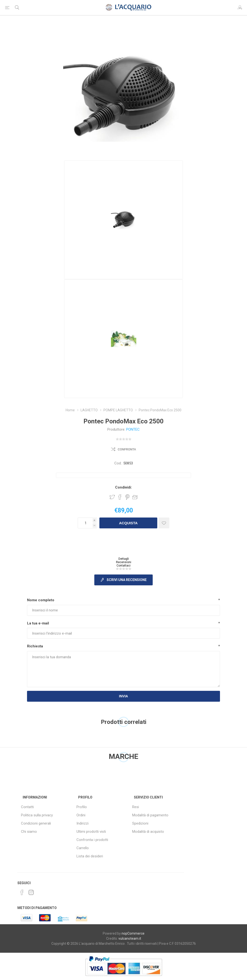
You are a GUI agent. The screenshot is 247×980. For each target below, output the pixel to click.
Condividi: (123, 487)
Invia (123, 696)
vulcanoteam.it (130, 938)
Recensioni (124, 562)
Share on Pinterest (127, 497)
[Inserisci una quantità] (85, 523)
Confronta (127, 449)
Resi (136, 807)
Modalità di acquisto (148, 832)
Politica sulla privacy (37, 815)
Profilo (82, 807)
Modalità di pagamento (150, 815)
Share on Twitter (112, 497)
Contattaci (123, 566)
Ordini (81, 815)
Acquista (128, 523)
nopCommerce (133, 933)
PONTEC (133, 429)
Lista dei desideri (90, 856)
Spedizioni (140, 823)
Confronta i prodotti (92, 840)
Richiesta (35, 646)
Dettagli (124, 559)
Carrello (83, 848)
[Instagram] (31, 892)
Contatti (27, 807)
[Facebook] (22, 892)
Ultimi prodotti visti (91, 832)
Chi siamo (29, 832)
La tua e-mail (38, 623)
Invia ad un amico (135, 497)
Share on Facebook (120, 497)
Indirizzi (82, 823)
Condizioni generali (36, 823)
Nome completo (41, 600)
